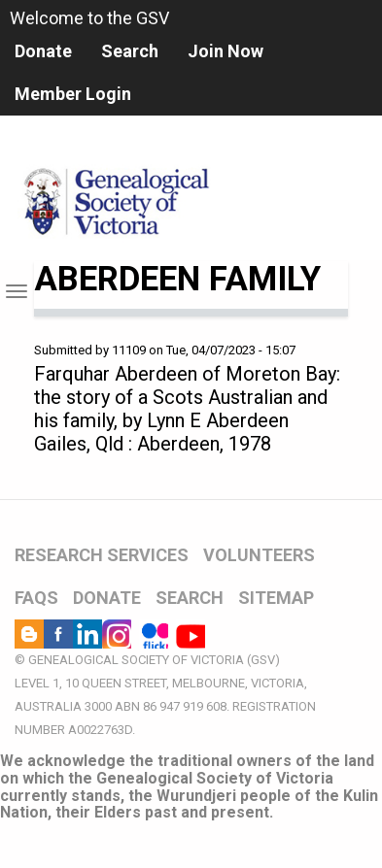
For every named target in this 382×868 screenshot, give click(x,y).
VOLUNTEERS (259, 555)
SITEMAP (276, 598)
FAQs (36, 598)
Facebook (58, 634)
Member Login (73, 94)
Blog (29, 634)
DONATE (107, 598)
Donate (43, 51)
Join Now (226, 51)
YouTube (191, 634)
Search (130, 51)
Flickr (154, 634)
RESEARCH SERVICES (102, 555)
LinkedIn (87, 634)
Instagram (117, 634)
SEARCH (190, 598)
